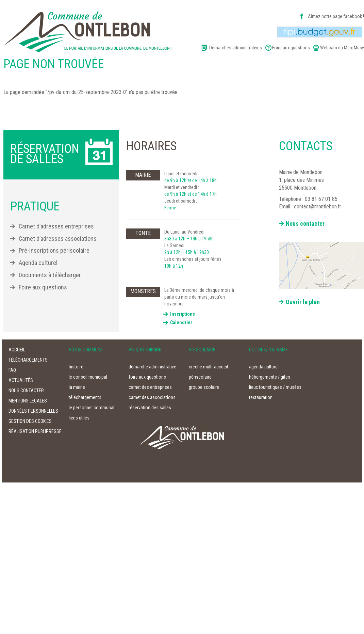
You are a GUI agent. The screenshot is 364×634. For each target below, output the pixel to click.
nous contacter (26, 391)
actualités (21, 380)
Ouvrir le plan (303, 302)
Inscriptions (183, 314)
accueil (17, 350)
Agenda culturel (38, 263)
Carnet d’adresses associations (58, 239)
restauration (261, 397)
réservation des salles (150, 408)
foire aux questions (147, 377)
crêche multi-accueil (208, 367)
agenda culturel (264, 367)
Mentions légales (28, 401)
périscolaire (200, 377)
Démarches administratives (236, 48)
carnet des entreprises (150, 387)
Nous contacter (305, 224)
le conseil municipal (88, 377)
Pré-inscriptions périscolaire (54, 250)
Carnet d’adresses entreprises (56, 226)
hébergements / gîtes (270, 377)
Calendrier (181, 322)
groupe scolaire (204, 387)
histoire (76, 367)
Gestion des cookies (30, 421)
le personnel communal (92, 408)
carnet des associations (152, 397)
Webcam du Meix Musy (342, 48)
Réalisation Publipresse (35, 431)
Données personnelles (33, 411)
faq (12, 370)
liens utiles (79, 418)
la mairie (77, 387)
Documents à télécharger (50, 275)
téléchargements (28, 360)
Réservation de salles (45, 154)
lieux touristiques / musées (275, 387)
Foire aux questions (291, 48)
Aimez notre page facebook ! (336, 16)
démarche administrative (152, 367)
